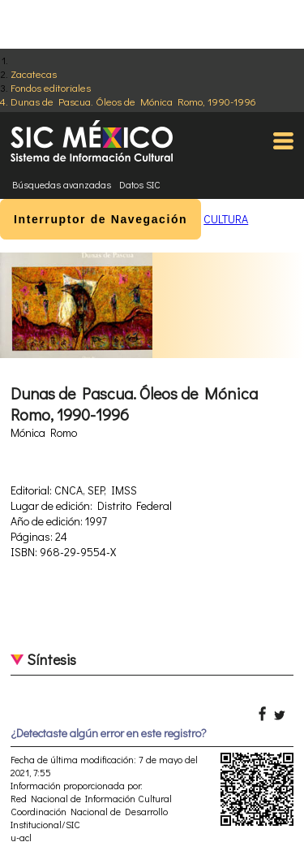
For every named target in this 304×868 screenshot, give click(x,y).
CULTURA (226, 219)
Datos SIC (140, 184)
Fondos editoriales (51, 87)
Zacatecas (34, 73)
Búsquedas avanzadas (62, 184)
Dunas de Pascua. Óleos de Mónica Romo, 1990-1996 (133, 101)
